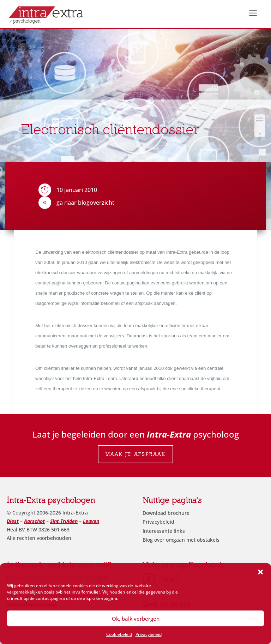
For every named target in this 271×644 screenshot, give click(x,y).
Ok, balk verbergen (136, 619)
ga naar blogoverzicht (85, 203)
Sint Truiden (64, 521)
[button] (260, 572)
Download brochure (166, 513)
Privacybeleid (149, 634)
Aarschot (34, 521)
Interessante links (164, 531)
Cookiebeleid (119, 634)
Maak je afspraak (135, 454)
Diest (13, 521)
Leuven (91, 521)
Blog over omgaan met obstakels (181, 540)
